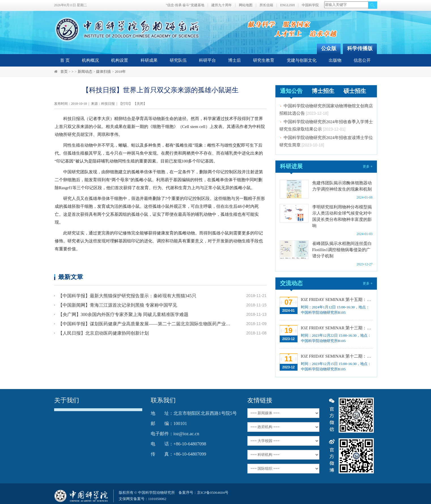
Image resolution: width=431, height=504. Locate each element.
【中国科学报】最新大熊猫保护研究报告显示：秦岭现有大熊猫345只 (127, 296)
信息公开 (362, 60)
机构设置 (120, 60)
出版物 (335, 60)
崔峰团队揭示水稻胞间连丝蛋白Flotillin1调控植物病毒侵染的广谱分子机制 (342, 250)
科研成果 (149, 60)
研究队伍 (178, 60)
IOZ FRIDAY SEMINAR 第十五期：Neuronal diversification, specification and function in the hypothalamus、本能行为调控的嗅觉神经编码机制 (336, 300)
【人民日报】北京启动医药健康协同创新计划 (103, 333)
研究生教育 (264, 60)
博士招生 (323, 91)
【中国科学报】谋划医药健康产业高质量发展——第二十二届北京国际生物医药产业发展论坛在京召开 (145, 324)
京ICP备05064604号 (213, 493)
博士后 (234, 60)
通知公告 (291, 91)
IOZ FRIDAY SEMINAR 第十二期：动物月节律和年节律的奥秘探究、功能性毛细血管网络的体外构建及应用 (336, 356)
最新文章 (71, 277)
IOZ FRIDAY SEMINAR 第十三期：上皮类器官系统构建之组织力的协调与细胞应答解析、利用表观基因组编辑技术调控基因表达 (336, 328)
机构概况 (90, 60)
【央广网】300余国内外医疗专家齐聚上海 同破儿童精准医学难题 (123, 314)
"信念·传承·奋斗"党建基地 (185, 5)
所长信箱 (266, 5)
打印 (126, 104)
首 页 (65, 60)
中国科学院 (310, 5)
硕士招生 (355, 91)
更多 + (368, 166)
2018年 (120, 71)
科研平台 (207, 60)
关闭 (140, 104)
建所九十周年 (222, 5)
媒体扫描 (103, 71)
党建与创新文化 (302, 60)
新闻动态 (85, 71)
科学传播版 (360, 48)
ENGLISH (287, 5)
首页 (64, 71)
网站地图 (246, 5)
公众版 (329, 48)
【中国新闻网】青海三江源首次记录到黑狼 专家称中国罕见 (118, 305)
